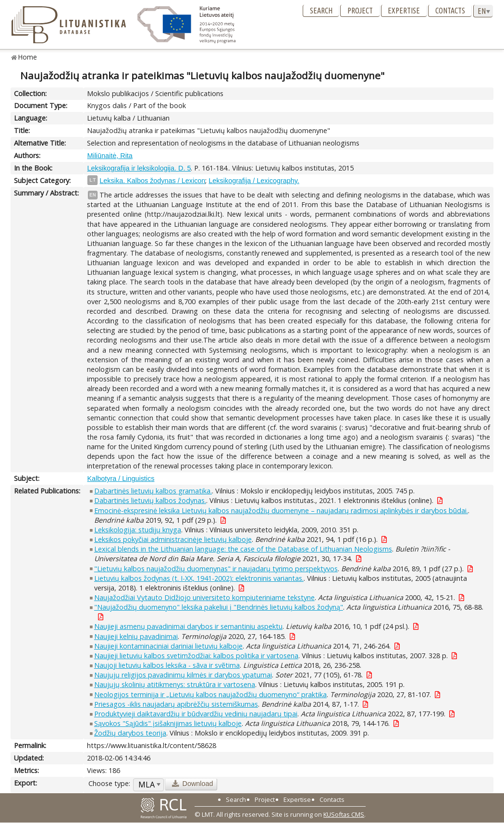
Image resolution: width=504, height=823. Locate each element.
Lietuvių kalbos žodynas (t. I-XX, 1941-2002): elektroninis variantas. (199, 578)
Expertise (404, 11)
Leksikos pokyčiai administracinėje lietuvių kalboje (173, 539)
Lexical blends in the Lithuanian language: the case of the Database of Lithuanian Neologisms (243, 549)
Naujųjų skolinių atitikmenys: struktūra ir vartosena (175, 684)
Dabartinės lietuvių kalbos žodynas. (150, 500)
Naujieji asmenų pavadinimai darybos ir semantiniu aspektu (188, 626)
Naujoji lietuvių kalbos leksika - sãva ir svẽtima (167, 665)
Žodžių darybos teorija (130, 733)
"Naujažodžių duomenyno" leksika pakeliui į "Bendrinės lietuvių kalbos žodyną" (219, 607)
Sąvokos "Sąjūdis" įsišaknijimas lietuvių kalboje (168, 723)
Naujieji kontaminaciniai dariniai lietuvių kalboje (168, 646)
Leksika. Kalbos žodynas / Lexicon (152, 181)
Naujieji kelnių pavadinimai (136, 636)
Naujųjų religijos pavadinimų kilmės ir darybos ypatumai (183, 675)
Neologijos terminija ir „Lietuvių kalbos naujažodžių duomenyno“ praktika (210, 694)
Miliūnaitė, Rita (110, 156)
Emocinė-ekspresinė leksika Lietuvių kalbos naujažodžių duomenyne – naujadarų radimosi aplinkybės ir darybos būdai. (281, 510)
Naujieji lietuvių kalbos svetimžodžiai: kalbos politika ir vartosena (196, 656)
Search (321, 11)
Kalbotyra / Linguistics (121, 479)
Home (28, 57)
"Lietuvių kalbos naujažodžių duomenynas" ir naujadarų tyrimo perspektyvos (216, 569)
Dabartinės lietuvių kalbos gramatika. (153, 491)
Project (360, 11)
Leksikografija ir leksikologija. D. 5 (139, 168)
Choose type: (109, 783)
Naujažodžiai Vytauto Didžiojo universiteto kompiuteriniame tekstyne (204, 597)
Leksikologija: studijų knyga (138, 530)
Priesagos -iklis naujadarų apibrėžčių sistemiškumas (176, 704)
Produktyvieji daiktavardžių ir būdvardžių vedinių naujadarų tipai (196, 714)
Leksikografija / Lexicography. (254, 181)
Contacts (450, 11)
